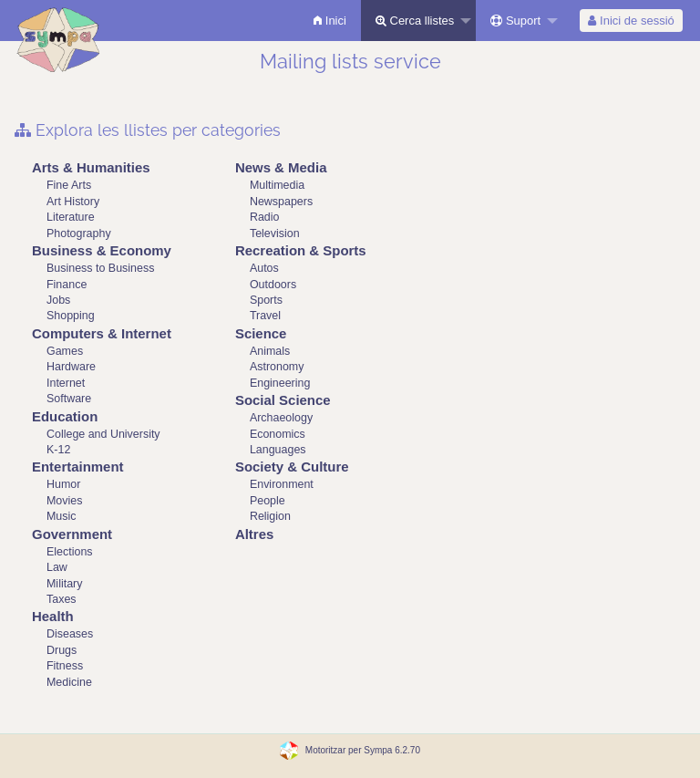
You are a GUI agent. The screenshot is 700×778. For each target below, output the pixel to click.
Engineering (280, 383)
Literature (71, 217)
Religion (270, 516)
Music (62, 516)
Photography (79, 233)
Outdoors (273, 285)
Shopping (71, 316)
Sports (266, 300)
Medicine (69, 682)
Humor (63, 484)
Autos (264, 268)
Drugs (62, 650)
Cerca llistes (415, 21)
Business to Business (100, 268)
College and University (103, 434)
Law (57, 567)
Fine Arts (69, 185)
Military (64, 584)
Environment (282, 484)
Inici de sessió (631, 21)
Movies (64, 501)
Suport (515, 21)
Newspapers (281, 202)
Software (69, 399)
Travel (265, 316)
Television (275, 233)
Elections (70, 552)
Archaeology (281, 418)
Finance (67, 285)
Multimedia (277, 185)
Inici (330, 21)
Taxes (62, 599)
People (268, 501)
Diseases (70, 634)
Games (65, 351)
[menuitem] (330, 21)
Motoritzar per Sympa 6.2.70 (363, 750)
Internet (66, 383)
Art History (73, 202)
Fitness (65, 666)
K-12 (58, 450)
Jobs (58, 300)
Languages (278, 450)
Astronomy (277, 367)
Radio (265, 217)
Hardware (71, 367)
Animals (270, 351)
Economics (278, 434)
